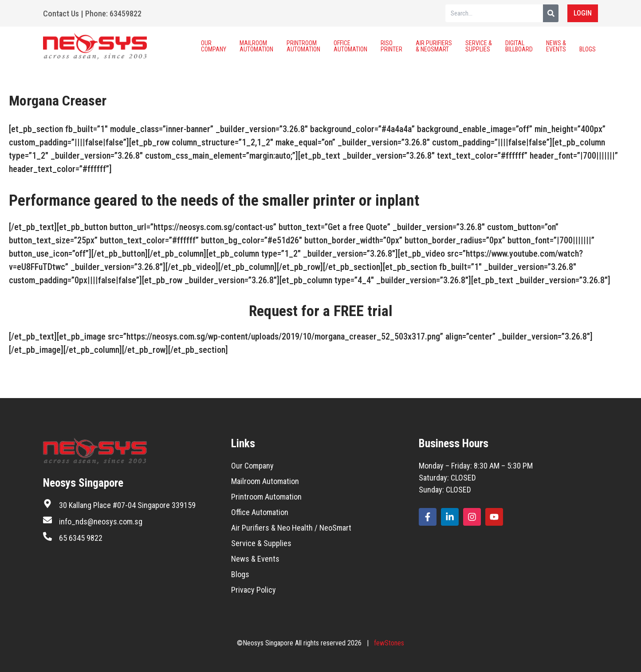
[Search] (551, 13)
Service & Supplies (479, 46)
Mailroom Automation (256, 46)
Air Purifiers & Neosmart (434, 46)
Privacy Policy (254, 590)
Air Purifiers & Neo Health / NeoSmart (291, 528)
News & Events (556, 46)
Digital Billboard (519, 46)
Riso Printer (391, 46)
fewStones (389, 643)
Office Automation (350, 46)
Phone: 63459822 (113, 14)
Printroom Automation (303, 46)
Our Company (214, 46)
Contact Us (61, 14)
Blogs (588, 46)
